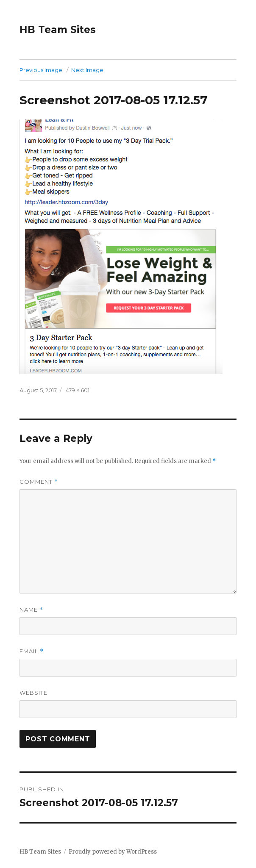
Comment (39, 482)
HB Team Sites (58, 30)
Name (31, 610)
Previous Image (41, 70)
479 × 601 (78, 390)
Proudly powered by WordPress (113, 852)
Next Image (87, 70)
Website (33, 693)
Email (32, 651)
